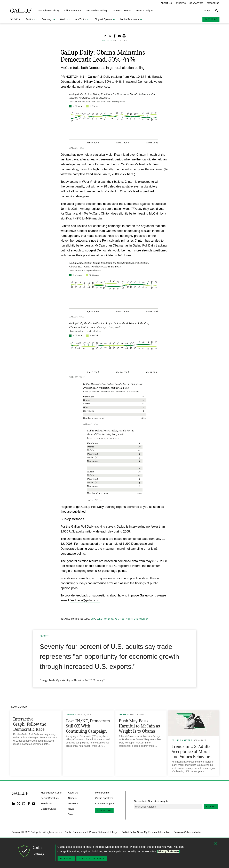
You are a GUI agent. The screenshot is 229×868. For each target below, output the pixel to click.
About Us (73, 793)
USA (93, 619)
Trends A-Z (47, 803)
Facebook (29, 803)
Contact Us (105, 810)
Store (71, 814)
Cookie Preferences (75, 832)
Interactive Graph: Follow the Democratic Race (30, 724)
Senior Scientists (50, 798)
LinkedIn (14, 803)
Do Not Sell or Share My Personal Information (146, 832)
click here (127, 174)
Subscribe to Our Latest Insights (151, 801)
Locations (73, 803)
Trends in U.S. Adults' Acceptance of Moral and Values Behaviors (192, 752)
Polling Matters (182, 740)
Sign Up (211, 807)
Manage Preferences (92, 859)
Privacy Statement (99, 832)
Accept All (66, 859)
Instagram (24, 803)
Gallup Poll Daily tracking (105, 77)
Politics (120, 619)
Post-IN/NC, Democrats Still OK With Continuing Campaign (88, 726)
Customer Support (105, 803)
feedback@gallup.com (85, 600)
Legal (115, 832)
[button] (49, 11)
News (71, 809)
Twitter (19, 803)
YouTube (34, 803)
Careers (72, 798)
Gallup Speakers (104, 798)
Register (66, 507)
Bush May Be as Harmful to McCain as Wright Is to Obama (139, 726)
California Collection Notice (188, 832)
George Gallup (49, 809)
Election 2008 (105, 619)
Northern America (137, 619)
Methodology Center (52, 793)
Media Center (102, 793)
